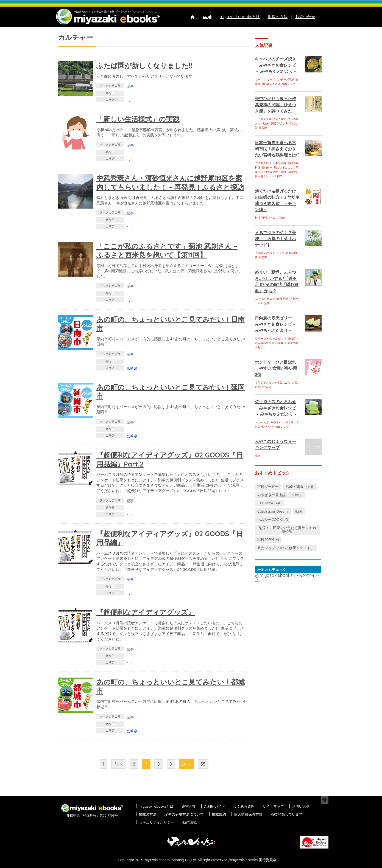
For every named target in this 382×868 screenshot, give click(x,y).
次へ (186, 764)
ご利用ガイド (214, 806)
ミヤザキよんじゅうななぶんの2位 (276, 382)
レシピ (281, 253)
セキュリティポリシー (157, 822)
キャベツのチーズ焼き (281, 79)
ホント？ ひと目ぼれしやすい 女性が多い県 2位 (276, 368)
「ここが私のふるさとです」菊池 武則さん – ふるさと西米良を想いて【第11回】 (167, 251)
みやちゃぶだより (275, 339)
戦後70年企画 (268, 540)
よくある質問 (244, 806)
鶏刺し (283, 172)
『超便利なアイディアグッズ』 (146, 612)
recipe (259, 422)
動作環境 (189, 822)
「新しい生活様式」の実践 (138, 119)
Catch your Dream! (273, 511)
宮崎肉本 (267, 168)
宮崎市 (292, 339)
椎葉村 (266, 123)
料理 (258, 218)
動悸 (286, 299)
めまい (271, 299)
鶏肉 (282, 218)
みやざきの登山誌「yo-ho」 (280, 495)
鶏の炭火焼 (271, 172)
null (129, 100)
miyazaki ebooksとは (240, 17)
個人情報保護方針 (248, 814)
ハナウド (270, 253)
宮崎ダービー (268, 487)
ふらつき (260, 299)
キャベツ (260, 79)
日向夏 (279, 343)
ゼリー (259, 339)
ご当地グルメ (263, 163)
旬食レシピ (289, 84)
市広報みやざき (271, 84)
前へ (119, 764)
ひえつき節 (279, 119)
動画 (299, 511)
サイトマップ (273, 806)
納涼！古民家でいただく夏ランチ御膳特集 (287, 529)
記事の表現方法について (184, 814)
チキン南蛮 (279, 163)
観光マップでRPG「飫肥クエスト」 (286, 548)
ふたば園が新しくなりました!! (144, 65)
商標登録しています (287, 814)
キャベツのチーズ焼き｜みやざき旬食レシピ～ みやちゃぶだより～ (276, 65)
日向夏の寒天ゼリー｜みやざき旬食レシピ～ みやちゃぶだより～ (275, 324)
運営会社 (189, 806)
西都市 (263, 257)
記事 (130, 86)
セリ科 (259, 253)
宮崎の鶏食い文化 (300, 487)
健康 (279, 299)
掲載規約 (219, 814)
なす (267, 422)
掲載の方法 (278, 17)
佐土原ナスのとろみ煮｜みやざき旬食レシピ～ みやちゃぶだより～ (276, 408)
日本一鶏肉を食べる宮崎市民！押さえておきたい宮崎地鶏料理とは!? (277, 149)
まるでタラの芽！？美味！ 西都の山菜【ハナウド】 (275, 239)
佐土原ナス (292, 422)
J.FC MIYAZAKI (269, 503)
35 (203, 764)
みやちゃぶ (277, 422)
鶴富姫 (263, 128)
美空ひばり (278, 123)
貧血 (267, 303)
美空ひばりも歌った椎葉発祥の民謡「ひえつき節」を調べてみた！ (275, 105)
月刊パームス (270, 218)
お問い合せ (305, 17)
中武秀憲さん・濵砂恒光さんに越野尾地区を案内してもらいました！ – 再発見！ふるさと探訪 (170, 182)
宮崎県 (132, 368)
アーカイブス (263, 119)
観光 (258, 456)
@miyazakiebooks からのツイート (288, 577)
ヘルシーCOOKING (273, 519)
